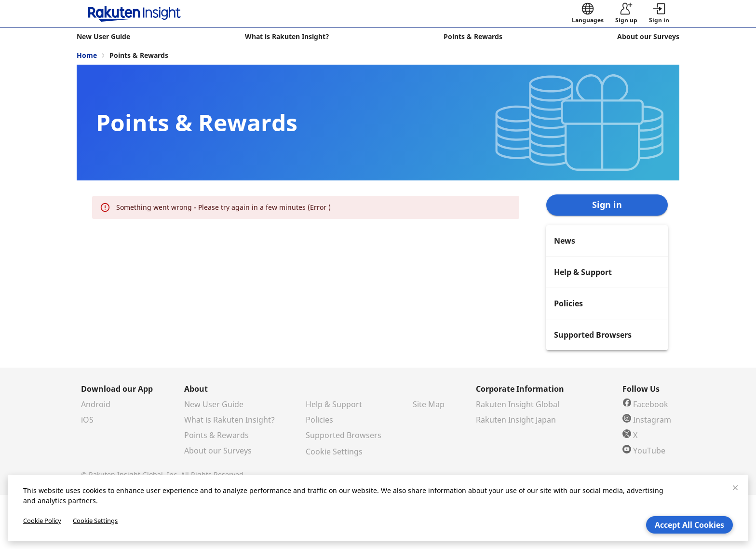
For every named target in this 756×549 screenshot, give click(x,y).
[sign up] (626, 14)
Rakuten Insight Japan (516, 420)
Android (96, 404)
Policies (319, 420)
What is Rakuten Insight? (229, 420)
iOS (87, 420)
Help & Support (334, 404)
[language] (588, 14)
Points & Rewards (216, 435)
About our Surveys (218, 451)
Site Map (429, 404)
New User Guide (214, 404)
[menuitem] (607, 241)
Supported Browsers (344, 435)
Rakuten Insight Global (518, 404)
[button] (659, 14)
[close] (735, 488)
